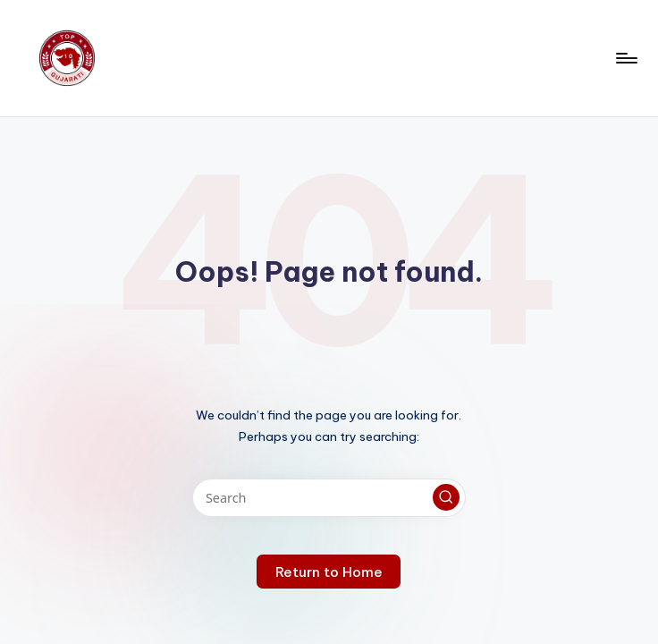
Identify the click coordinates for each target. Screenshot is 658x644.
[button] (446, 497)
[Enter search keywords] (329, 498)
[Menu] (625, 58)
